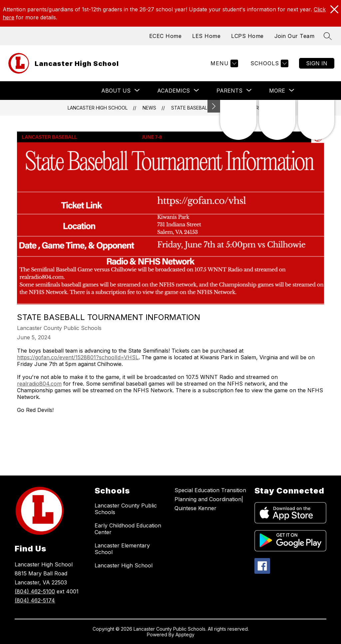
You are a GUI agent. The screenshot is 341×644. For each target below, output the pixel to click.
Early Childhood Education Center (128, 529)
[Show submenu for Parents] (229, 91)
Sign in (317, 63)
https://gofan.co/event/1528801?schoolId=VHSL (78, 357)
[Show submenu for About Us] (116, 91)
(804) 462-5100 (35, 591)
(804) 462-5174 (35, 600)
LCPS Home (247, 36)
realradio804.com (39, 384)
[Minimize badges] (214, 106)
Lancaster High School (98, 108)
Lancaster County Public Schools (126, 509)
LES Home (206, 36)
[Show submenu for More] (277, 91)
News (149, 108)
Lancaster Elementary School (122, 549)
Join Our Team (295, 36)
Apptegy (185, 635)
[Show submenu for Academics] (173, 91)
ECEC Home (166, 36)
